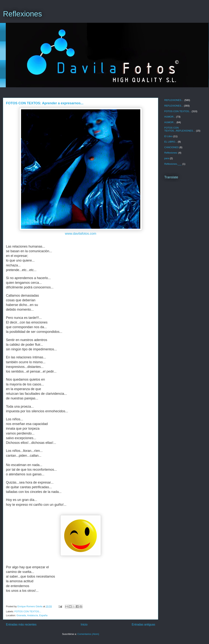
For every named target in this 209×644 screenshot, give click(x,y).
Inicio (84, 625)
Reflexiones (22, 14)
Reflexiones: (171, 153)
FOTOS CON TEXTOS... (28, 611)
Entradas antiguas (143, 625)
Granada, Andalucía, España (32, 615)
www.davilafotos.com (80, 234)
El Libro (168, 136)
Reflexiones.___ (173, 164)
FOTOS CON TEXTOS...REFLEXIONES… (180, 129)
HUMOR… (170, 122)
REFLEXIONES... (174, 106)
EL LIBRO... (171, 142)
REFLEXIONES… (174, 100)
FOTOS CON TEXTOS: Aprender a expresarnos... (45, 103)
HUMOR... (170, 117)
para (167, 158)
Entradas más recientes (21, 625)
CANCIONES (171, 147)
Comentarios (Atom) (88, 634)
